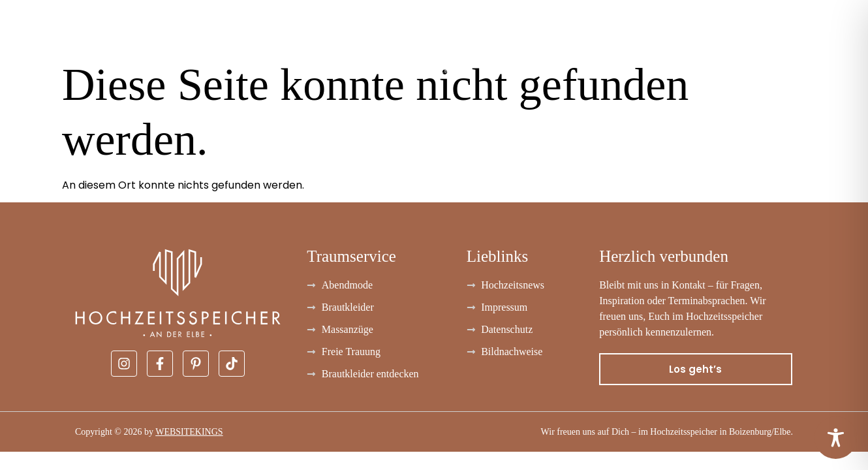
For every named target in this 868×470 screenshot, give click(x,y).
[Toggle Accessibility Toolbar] (836, 438)
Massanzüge (267, 39)
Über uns (754, 39)
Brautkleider (47, 39)
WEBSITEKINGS (189, 432)
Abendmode (159, 39)
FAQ (693, 39)
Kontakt (831, 39)
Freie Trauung (615, 39)
